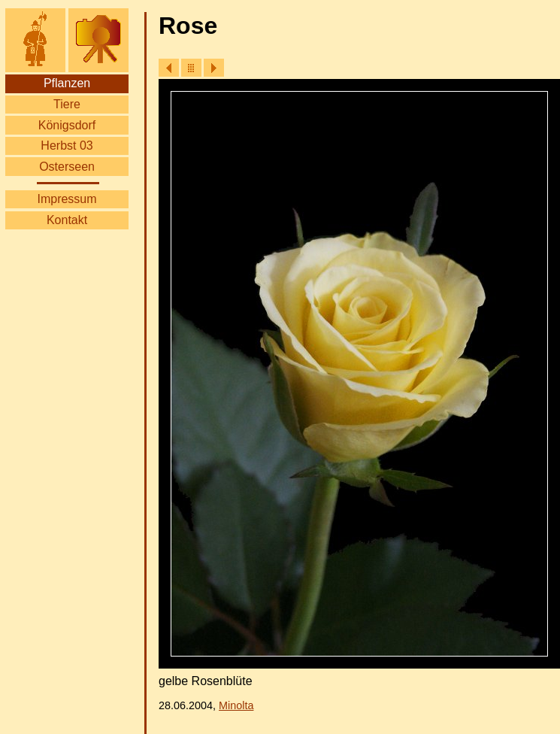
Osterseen (67, 167)
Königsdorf (67, 125)
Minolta (236, 705)
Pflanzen (67, 83)
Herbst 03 (67, 146)
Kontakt (67, 220)
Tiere (67, 104)
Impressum (67, 199)
